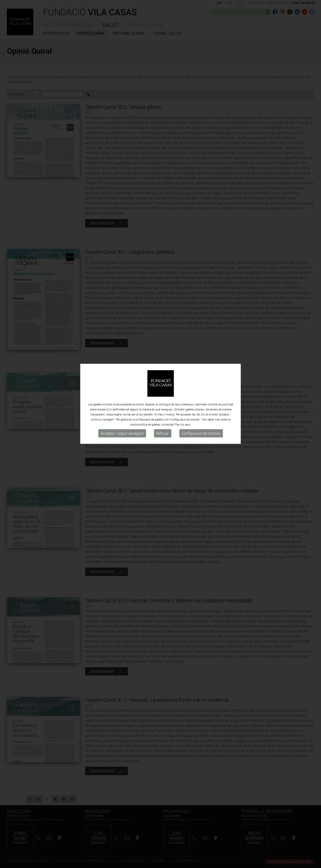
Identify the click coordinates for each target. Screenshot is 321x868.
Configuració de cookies (201, 420)
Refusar (163, 420)
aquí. (188, 411)
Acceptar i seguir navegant (122, 420)
